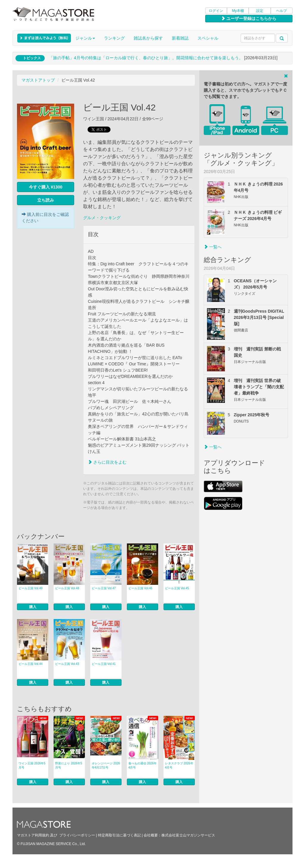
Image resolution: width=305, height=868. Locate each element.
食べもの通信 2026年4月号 (143, 765)
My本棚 (238, 11)
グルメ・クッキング (102, 218)
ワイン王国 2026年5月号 (32, 765)
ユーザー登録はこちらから (249, 18)
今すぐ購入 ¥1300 (46, 187)
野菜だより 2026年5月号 (69, 765)
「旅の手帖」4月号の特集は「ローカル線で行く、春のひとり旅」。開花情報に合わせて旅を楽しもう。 (146, 58)
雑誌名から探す (148, 38)
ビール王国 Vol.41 (104, 664)
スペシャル (208, 38)
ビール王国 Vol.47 (104, 588)
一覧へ (213, 247)
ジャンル (85, 38)
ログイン (216, 11)
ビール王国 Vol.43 (67, 664)
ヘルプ (281, 11)
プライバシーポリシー (77, 835)
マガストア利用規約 (33, 835)
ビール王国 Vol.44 (31, 664)
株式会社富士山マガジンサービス (188, 835)
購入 (33, 607)
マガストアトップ (38, 80)
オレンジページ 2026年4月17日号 (106, 765)
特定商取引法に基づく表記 (119, 835)
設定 (260, 11)
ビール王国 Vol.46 (140, 588)
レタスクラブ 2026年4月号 (179, 765)
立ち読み (46, 200)
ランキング (114, 38)
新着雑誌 (180, 38)
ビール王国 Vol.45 (177, 588)
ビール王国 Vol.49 (31, 588)
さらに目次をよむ (107, 462)
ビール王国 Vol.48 (67, 588)
